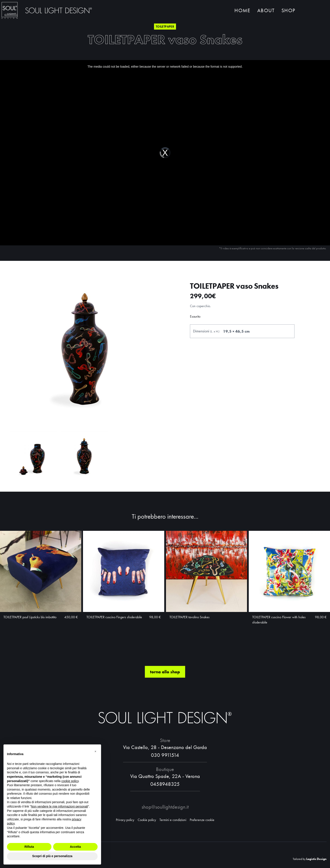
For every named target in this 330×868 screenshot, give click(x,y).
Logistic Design (316, 859)
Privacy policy (125, 820)
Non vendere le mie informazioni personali (59, 806)
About (266, 10)
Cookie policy (147, 820)
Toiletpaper (165, 27)
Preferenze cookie (202, 820)
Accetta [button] (75, 847)
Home (242, 10)
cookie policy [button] (70, 781)
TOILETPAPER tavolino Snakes (190, 617)
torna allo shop (165, 672)
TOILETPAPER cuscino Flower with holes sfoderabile (279, 620)
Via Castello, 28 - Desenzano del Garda (165, 747)
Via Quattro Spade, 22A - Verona (165, 776)
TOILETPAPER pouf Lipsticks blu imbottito (30, 617)
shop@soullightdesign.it (165, 807)
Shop (288, 10)
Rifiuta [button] (29, 847)
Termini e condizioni (173, 820)
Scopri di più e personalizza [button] (52, 856)
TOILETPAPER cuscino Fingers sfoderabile (114, 617)
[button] (95, 751)
